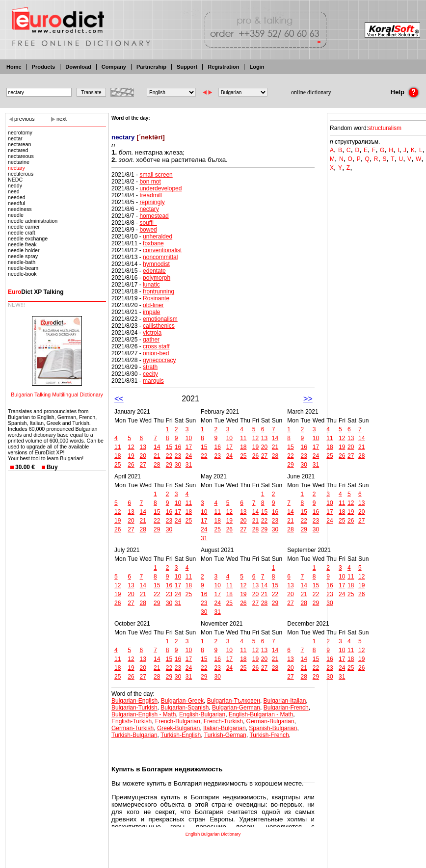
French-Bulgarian (178, 721)
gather (151, 340)
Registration (223, 67)
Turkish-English (181, 735)
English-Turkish (132, 721)
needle (16, 215)
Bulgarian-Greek (182, 701)
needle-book (22, 274)
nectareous (21, 156)
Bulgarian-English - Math (144, 714)
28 (157, 465)
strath (150, 367)
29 (169, 465)
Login (257, 67)
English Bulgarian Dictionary (213, 834)
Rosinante (156, 298)
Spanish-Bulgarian (273, 728)
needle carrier (24, 227)
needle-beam (23, 268)
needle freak (22, 244)
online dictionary (311, 92)
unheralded (158, 237)
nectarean (19, 144)
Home (14, 67)
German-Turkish (133, 728)
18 (118, 456)
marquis (153, 381)
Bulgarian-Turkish (134, 708)
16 (178, 447)
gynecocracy (159, 360)
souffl (148, 223)
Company (114, 67)
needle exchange (28, 238)
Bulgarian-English (134, 701)
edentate (154, 271)
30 (178, 465)
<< (119, 399)
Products (44, 67)
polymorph (157, 278)
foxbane (153, 243)
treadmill (150, 195)
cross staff (156, 346)
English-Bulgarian (202, 714)
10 (189, 438)
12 (131, 447)
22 (169, 456)
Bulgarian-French (286, 708)
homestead (154, 216)
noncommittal (160, 257)
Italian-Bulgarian (225, 728)
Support (187, 67)
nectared (18, 150)
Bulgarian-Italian (285, 701)
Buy (52, 467)
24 (189, 456)
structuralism (385, 128)
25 (118, 465)
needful (16, 203)
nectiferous (21, 174)
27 (143, 465)
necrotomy (20, 132)
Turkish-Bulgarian (134, 735)
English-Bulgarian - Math (261, 714)
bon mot (150, 182)
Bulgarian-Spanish (185, 708)
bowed (148, 230)
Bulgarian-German (236, 708)
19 (131, 456)
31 (189, 465)
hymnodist (156, 264)
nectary (16, 168)
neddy (15, 185)
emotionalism (160, 319)
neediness (20, 209)
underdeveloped (160, 188)
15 (169, 447)
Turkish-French (269, 735)
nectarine (19, 162)
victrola (152, 333)
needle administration (33, 221)
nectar (15, 138)
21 (157, 456)
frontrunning (159, 291)
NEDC (15, 180)
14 (157, 447)
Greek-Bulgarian (178, 728)
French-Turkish (223, 721)
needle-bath (22, 262)
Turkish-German (225, 735)
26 (131, 465)
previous (25, 119)
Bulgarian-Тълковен (234, 701)
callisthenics (159, 326)
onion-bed (156, 353)
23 (178, 456)
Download (78, 67)
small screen (156, 175)
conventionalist (162, 250)
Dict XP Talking (36, 292)
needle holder (24, 250)
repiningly (152, 202)
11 (118, 447)
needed (17, 197)
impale (151, 312)
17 (189, 447)
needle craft (22, 233)
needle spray (23, 256)
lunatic (151, 285)
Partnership (151, 67)
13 (143, 447)
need (14, 191)
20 (143, 456)
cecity (150, 374)
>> (308, 399)
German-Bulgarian (270, 721)
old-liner (153, 305)
